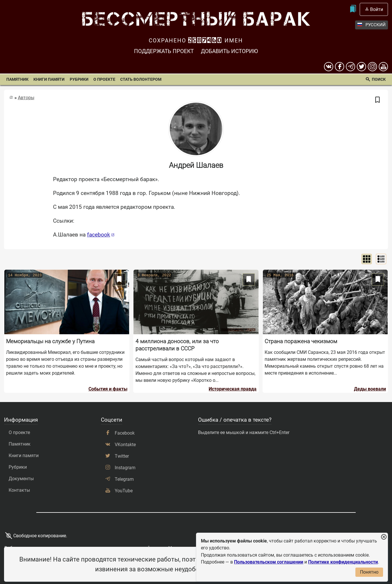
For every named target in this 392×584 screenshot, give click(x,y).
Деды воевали (370, 389)
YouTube (124, 491)
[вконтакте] (329, 67)
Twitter (122, 456)
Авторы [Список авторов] (26, 98)
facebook (99, 235)
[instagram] (372, 67)
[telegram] (350, 67)
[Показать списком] (381, 259)
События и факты (108, 389)
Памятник (17, 79)
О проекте (104, 79)
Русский (372, 25)
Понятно (369, 572)
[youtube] (383, 67)
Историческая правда (233, 389)
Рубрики (79, 79)
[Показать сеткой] (367, 259)
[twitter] (361, 67)
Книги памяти (49, 79)
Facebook (125, 433)
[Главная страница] (11, 97)
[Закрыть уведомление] (384, 537)
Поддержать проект (164, 51)
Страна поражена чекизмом (301, 341)
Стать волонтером (141, 79)
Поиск (379, 79)
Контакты (19, 490)
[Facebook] (340, 67)
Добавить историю (229, 51)
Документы (21, 479)
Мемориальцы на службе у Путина (50, 341)
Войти (377, 9)
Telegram (124, 479)
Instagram (125, 468)
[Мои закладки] (353, 9)
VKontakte (125, 445)
